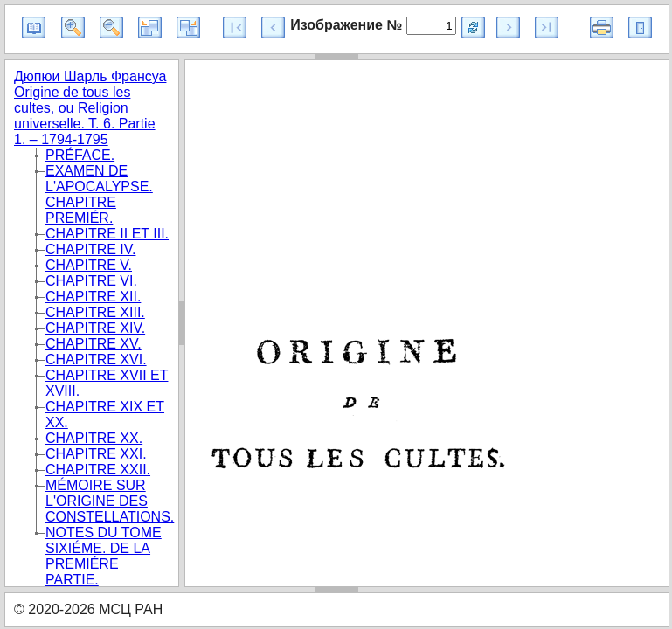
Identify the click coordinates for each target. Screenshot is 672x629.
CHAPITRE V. (89, 265)
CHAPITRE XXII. (98, 470)
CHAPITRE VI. (91, 281)
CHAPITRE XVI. (96, 359)
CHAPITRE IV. (90, 249)
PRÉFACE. (80, 155)
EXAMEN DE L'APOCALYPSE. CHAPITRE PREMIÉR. (99, 194)
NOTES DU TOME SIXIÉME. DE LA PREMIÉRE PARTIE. (104, 556)
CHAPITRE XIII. (95, 312)
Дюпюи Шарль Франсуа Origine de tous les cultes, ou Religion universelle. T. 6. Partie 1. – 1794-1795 (90, 108)
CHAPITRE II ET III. (107, 234)
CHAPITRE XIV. (95, 328)
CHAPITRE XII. (93, 297)
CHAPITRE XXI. (96, 454)
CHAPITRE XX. (94, 438)
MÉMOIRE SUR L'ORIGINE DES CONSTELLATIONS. (110, 501)
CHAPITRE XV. (94, 344)
